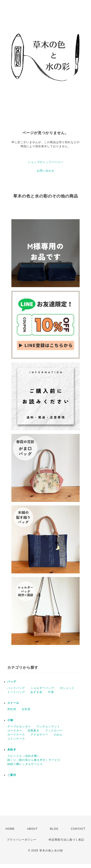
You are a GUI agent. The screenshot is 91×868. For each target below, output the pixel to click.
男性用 (12, 709)
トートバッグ (16, 692)
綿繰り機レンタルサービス (25, 764)
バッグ (12, 682)
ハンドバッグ (16, 688)
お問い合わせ (45, 171)
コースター (15, 731)
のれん (58, 735)
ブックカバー (54, 731)
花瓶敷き (33, 731)
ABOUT (32, 829)
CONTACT (78, 829)
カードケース (16, 735)
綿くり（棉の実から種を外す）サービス (34, 760)
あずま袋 (36, 692)
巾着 (51, 692)
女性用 (26, 709)
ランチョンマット (48, 726)
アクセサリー (39, 735)
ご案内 (12, 775)
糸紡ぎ (12, 750)
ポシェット (67, 688)
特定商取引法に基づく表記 (66, 840)
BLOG (54, 829)
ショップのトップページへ (45, 162)
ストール (13, 703)
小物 (10, 720)
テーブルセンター (19, 726)
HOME (10, 829)
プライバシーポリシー (22, 840)
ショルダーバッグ (42, 688)
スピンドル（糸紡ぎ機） (24, 756)
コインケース (16, 739)
